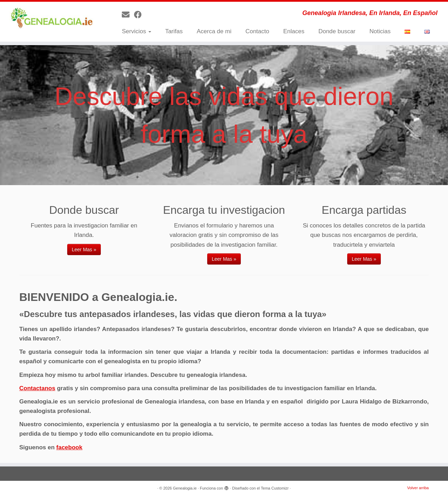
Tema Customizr (275, 488)
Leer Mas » (84, 249)
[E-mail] (128, 15)
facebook (69, 447)
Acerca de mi (214, 31)
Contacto (257, 31)
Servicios (136, 31)
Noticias (380, 31)
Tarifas (174, 31)
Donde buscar (337, 31)
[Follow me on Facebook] (140, 15)
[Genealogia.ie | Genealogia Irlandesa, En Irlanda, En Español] (52, 19)
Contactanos (37, 388)
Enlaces (294, 31)
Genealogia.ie (185, 488)
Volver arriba (418, 488)
